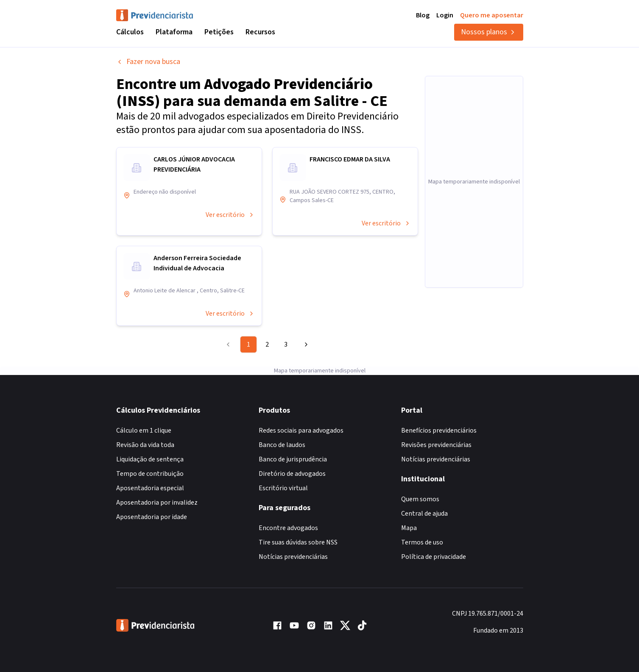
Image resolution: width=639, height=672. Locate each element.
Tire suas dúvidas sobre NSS (298, 542)
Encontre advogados (288, 528)
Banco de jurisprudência (293, 459)
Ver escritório (230, 215)
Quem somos (420, 499)
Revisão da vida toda (145, 445)
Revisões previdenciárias (436, 445)
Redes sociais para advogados (301, 430)
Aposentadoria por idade (152, 517)
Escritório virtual (283, 488)
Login (445, 15)
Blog (423, 15)
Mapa (409, 528)
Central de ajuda (424, 514)
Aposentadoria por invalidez (157, 503)
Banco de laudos (282, 445)
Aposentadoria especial (150, 488)
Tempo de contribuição (150, 474)
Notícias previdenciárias (293, 557)
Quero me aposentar (492, 15)
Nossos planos (489, 32)
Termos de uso (422, 542)
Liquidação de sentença (150, 459)
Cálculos (130, 32)
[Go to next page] (305, 344)
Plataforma (174, 32)
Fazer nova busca (148, 62)
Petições (219, 32)
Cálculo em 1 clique (144, 430)
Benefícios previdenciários (439, 430)
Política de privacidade (434, 557)
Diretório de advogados (292, 474)
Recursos (260, 32)
